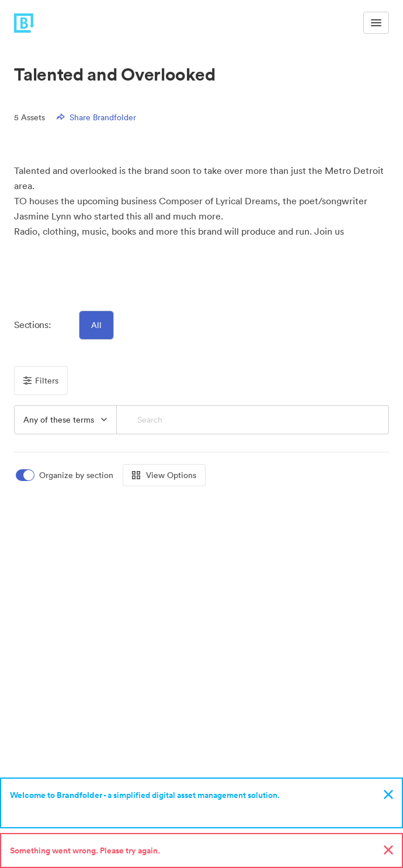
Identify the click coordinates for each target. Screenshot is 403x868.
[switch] (65, 475)
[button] (27, 260)
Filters (41, 381)
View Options (164, 475)
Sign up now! (37, 810)
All (96, 325)
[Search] (253, 420)
